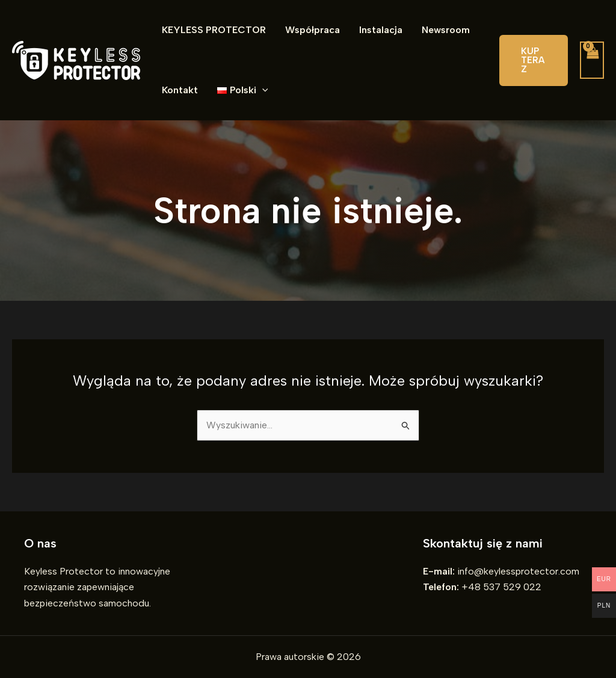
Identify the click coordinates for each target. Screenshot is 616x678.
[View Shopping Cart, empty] (592, 60)
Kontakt (180, 90)
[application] (262, 90)
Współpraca (313, 30)
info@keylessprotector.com (518, 571)
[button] (534, 60)
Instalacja (381, 30)
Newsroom (446, 30)
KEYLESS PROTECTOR (214, 30)
